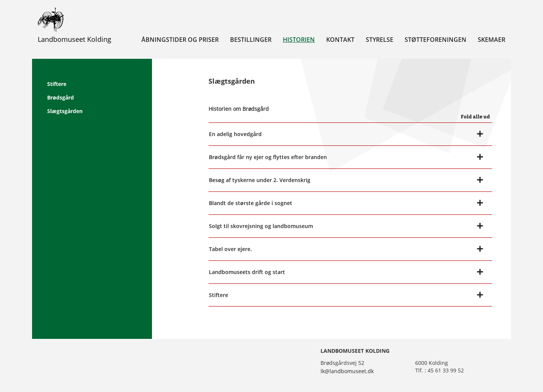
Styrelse (380, 40)
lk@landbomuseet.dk (347, 371)
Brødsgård (61, 97)
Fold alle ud (475, 117)
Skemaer (492, 40)
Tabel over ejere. (230, 249)
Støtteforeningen (436, 40)
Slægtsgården (65, 111)
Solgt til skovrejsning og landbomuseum (261, 226)
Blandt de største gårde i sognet (251, 203)
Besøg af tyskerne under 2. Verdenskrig (260, 180)
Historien (299, 40)
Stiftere (57, 84)
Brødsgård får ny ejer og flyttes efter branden (268, 157)
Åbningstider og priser (180, 40)
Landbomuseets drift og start (247, 272)
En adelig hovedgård (235, 134)
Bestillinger (251, 40)
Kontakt (340, 40)
